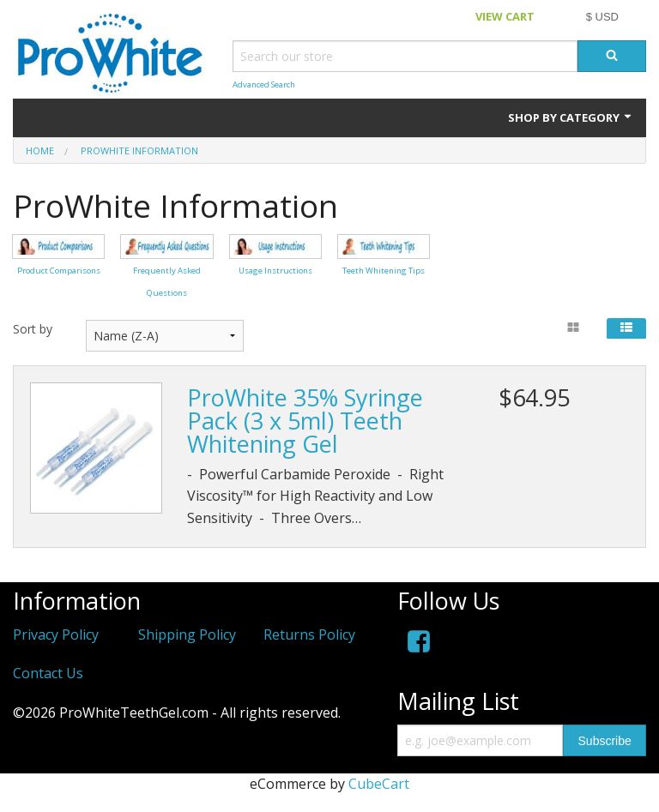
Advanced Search (264, 84)
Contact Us (48, 673)
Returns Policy (309, 635)
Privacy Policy (56, 635)
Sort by (33, 329)
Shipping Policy (187, 635)
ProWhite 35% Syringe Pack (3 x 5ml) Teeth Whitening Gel (305, 421)
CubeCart (379, 784)
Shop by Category (571, 117)
